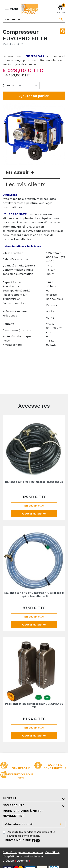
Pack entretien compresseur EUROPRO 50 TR (34, 705)
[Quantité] (28, 85)
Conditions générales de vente (23, 852)
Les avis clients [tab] (26, 184)
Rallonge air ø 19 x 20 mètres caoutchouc (34, 482)
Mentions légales (32, 856)
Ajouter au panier (34, 96)
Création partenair (17, 861)
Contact (10, 798)
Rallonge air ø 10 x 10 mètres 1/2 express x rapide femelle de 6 (34, 594)
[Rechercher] (34, 19)
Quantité (8, 85)
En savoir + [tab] (20, 172)
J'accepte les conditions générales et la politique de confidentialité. (31, 834)
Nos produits (13, 805)
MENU (11, 9)
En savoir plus (34, 506)
